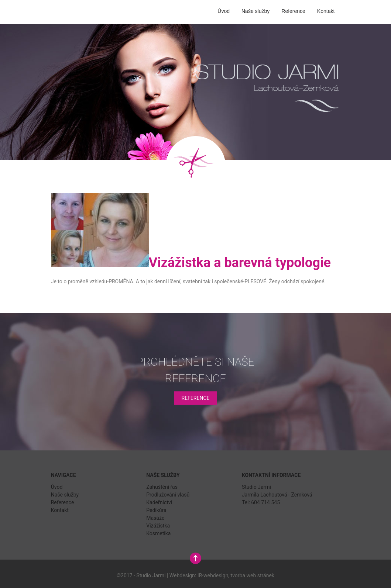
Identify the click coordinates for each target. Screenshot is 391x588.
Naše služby (255, 11)
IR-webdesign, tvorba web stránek (236, 575)
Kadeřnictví (159, 502)
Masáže (155, 518)
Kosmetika (158, 533)
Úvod (224, 11)
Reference (293, 11)
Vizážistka (158, 526)
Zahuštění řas (162, 487)
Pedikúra (156, 510)
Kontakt (326, 11)
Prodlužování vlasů (168, 495)
